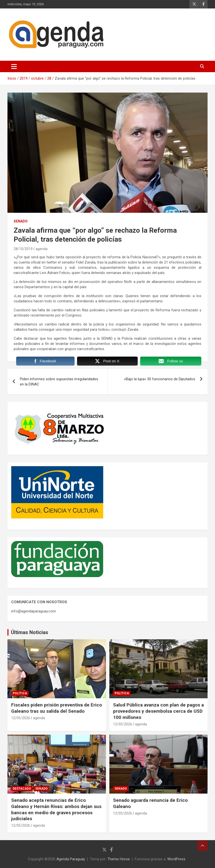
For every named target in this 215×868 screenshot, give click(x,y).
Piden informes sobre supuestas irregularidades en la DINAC (59, 382)
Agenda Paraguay (71, 859)
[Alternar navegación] (14, 66)
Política (20, 693)
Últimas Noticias (30, 632)
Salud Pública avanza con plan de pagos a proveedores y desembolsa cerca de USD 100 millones (158, 711)
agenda (42, 249)
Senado (21, 221)
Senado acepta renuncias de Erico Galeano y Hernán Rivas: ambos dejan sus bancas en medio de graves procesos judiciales (56, 809)
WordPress (176, 859)
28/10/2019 (23, 249)
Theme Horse (119, 859)
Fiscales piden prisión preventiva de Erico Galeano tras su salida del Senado (57, 708)
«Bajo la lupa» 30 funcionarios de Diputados (160, 379)
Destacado (22, 789)
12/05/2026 (21, 718)
